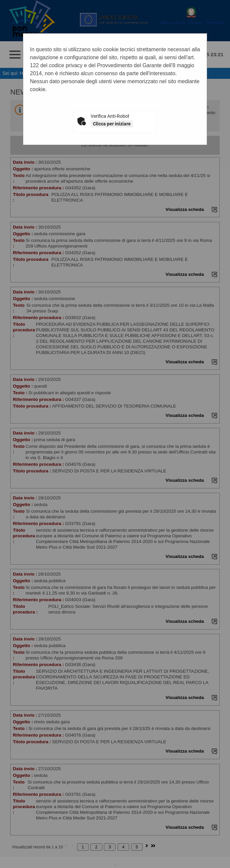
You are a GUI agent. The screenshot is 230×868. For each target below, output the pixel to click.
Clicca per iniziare (112, 124)
